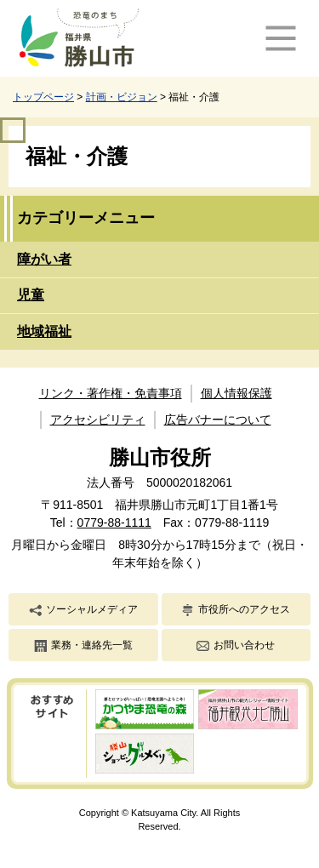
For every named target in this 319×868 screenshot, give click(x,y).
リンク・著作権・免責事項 (111, 393)
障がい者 (44, 259)
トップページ (43, 97)
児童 (31, 295)
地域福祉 (44, 331)
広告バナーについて (218, 420)
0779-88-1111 (114, 523)
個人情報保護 (236, 393)
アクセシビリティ (98, 420)
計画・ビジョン (122, 97)
